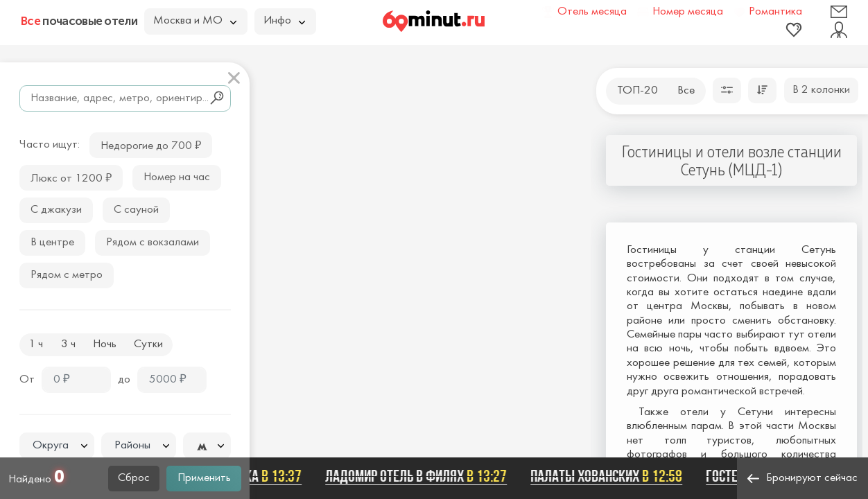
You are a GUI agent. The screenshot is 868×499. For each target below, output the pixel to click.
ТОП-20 (637, 91)
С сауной (136, 210)
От (27, 380)
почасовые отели (79, 21)
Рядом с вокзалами (153, 243)
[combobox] (57, 446)
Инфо (284, 21)
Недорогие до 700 (151, 145)
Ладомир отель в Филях (419, 476)
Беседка (259, 476)
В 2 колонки (821, 90)
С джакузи (56, 210)
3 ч (68, 344)
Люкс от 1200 (71, 177)
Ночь (105, 344)
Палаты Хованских (609, 476)
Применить (204, 478)
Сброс (134, 478)
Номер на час (177, 177)
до (124, 380)
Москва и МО (195, 21)
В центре (52, 243)
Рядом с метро (67, 275)
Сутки (148, 344)
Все (686, 91)
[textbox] (57, 446)
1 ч (36, 344)
